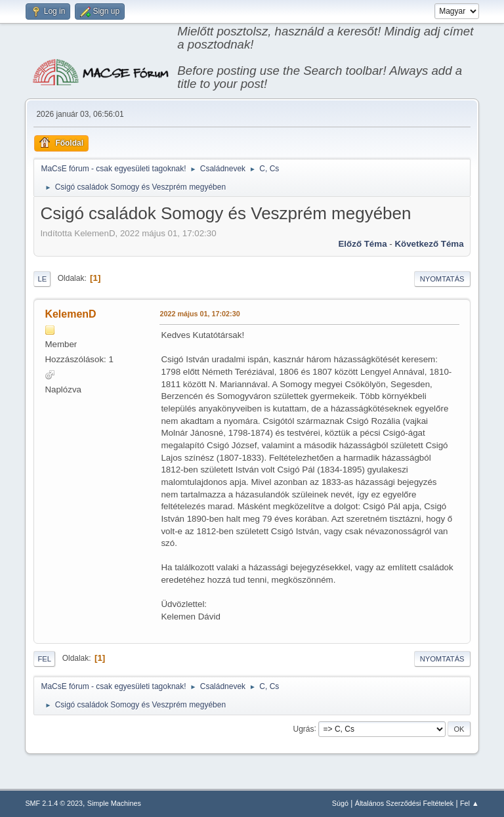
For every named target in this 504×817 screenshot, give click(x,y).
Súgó (340, 803)
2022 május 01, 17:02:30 (199, 314)
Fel (44, 659)
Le (42, 279)
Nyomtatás (442, 279)
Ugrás (304, 728)
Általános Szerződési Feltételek (404, 803)
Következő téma (429, 244)
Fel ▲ (470, 803)
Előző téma (362, 244)
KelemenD (70, 314)
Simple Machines (114, 803)
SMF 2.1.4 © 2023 (54, 803)
